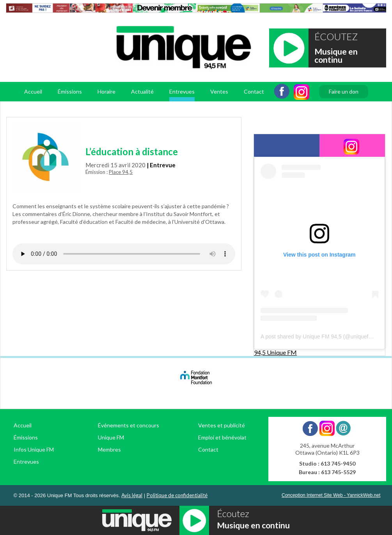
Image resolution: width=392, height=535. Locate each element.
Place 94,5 (121, 172)
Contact (254, 91)
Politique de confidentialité (177, 495)
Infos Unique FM (34, 449)
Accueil (33, 91)
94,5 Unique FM (275, 352)
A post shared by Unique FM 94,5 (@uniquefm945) (322, 337)
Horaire (106, 91)
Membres (109, 449)
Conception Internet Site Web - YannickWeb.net (331, 495)
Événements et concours (129, 425)
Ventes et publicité (222, 425)
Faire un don (344, 91)
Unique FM (111, 437)
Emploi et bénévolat (222, 437)
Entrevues (182, 91)
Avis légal (132, 495)
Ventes (219, 91)
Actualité (142, 91)
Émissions (70, 91)
